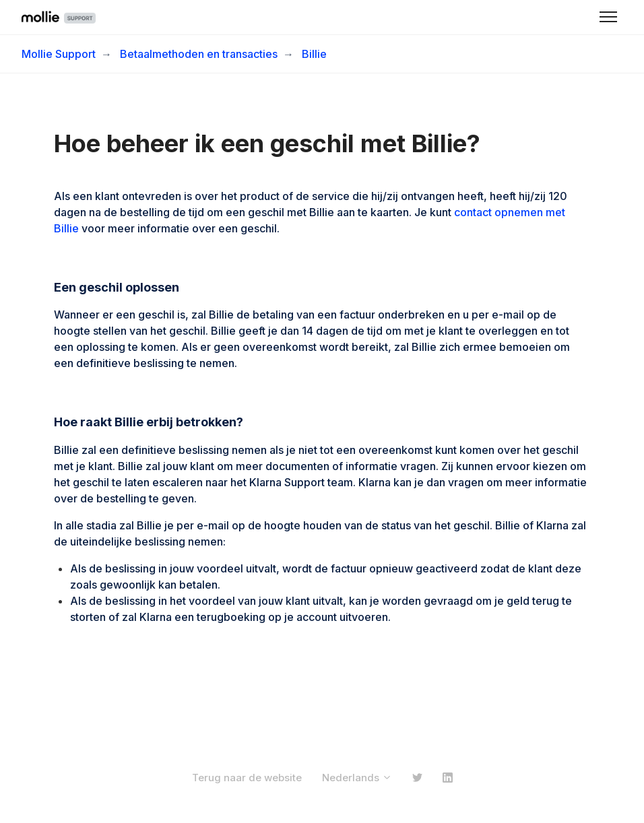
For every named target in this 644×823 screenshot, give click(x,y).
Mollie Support (59, 54)
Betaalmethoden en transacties (199, 54)
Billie (314, 54)
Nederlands (357, 778)
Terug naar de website (247, 778)
